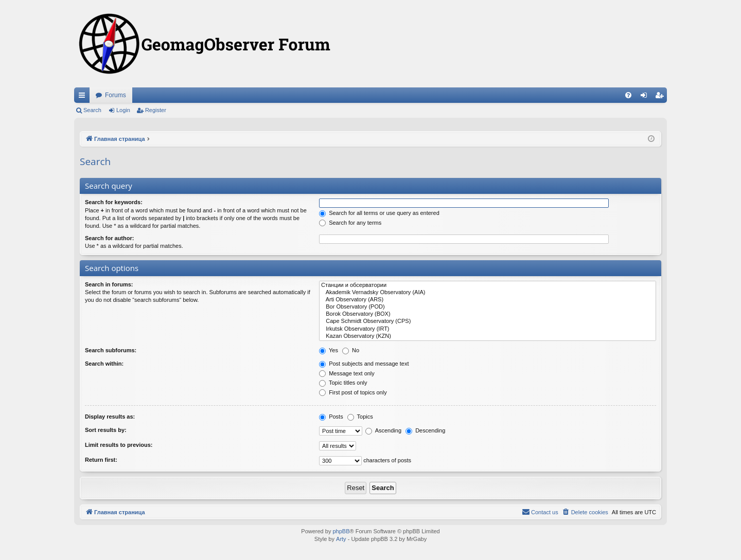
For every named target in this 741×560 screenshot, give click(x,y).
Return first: (101, 460)
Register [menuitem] (661, 97)
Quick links (84, 97)
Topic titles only (343, 383)
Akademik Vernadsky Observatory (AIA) (488, 293)
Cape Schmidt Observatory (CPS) (488, 321)
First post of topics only (353, 392)
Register (156, 110)
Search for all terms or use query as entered (379, 213)
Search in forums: (109, 284)
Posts (331, 417)
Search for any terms (350, 223)
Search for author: (109, 238)
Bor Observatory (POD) (488, 307)
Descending (425, 430)
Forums (116, 95)
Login (123, 110)
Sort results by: (106, 430)
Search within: (104, 364)
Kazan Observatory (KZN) (488, 336)
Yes (329, 350)
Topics (360, 417)
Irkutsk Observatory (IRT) (488, 329)
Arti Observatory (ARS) (488, 300)
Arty (341, 539)
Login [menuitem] (646, 97)
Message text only (347, 373)
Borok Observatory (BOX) (488, 314)
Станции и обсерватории (488, 285)
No (351, 350)
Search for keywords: (114, 202)
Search (92, 110)
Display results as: (110, 417)
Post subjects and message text (364, 364)
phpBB (341, 531)
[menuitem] (628, 95)
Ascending (383, 430)
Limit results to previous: (119, 445)
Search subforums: (111, 350)
